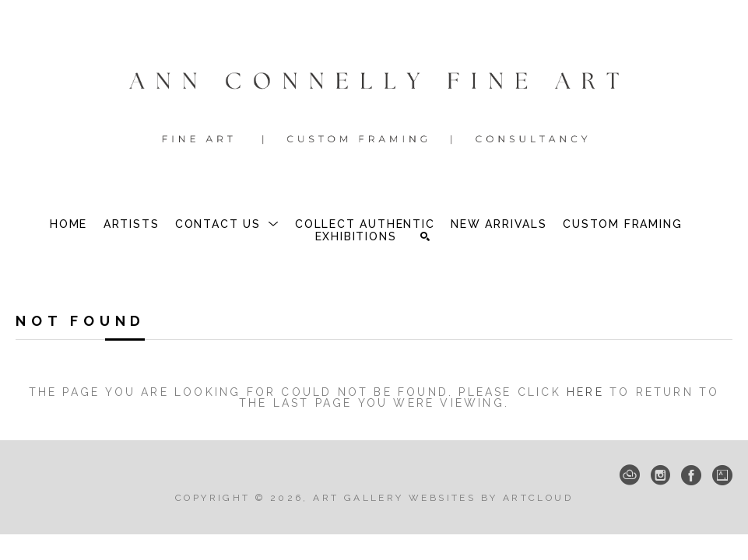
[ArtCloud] (630, 475)
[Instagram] (660, 475)
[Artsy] (722, 475)
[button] (227, 224)
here (585, 392)
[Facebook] (691, 475)
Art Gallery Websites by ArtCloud (443, 498)
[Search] (425, 236)
